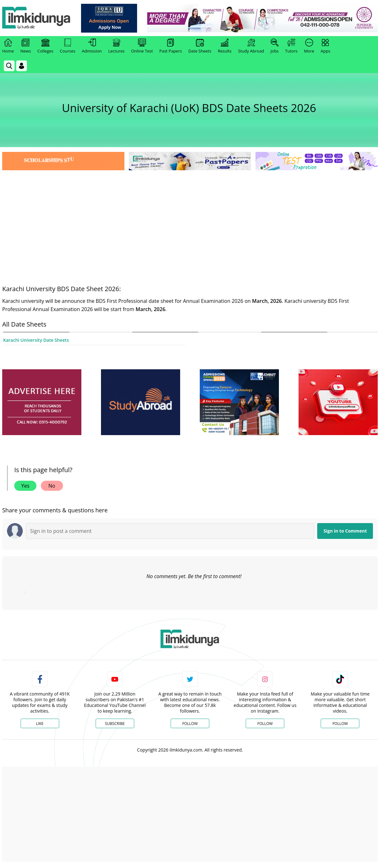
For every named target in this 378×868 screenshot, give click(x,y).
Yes (25, 486)
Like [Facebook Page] (40, 724)
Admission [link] (92, 46)
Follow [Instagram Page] (265, 724)
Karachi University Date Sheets (36, 340)
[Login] (22, 66)
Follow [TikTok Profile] (340, 724)
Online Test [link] (142, 46)
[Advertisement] (190, 219)
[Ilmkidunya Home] (37, 18)
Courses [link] (68, 46)
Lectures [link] (117, 46)
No (52, 486)
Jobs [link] (275, 46)
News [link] (25, 46)
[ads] (42, 402)
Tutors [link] (291, 46)
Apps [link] (325, 46)
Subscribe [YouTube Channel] (115, 724)
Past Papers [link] (170, 46)
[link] (110, 18)
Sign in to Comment (345, 531)
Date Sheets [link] (200, 46)
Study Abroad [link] (251, 46)
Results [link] (225, 46)
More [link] (309, 46)
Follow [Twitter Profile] (190, 724)
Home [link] (8, 46)
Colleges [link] (45, 46)
